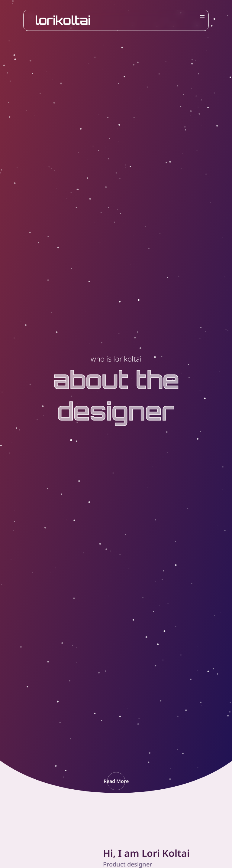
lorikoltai (63, 20)
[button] (116, 781)
